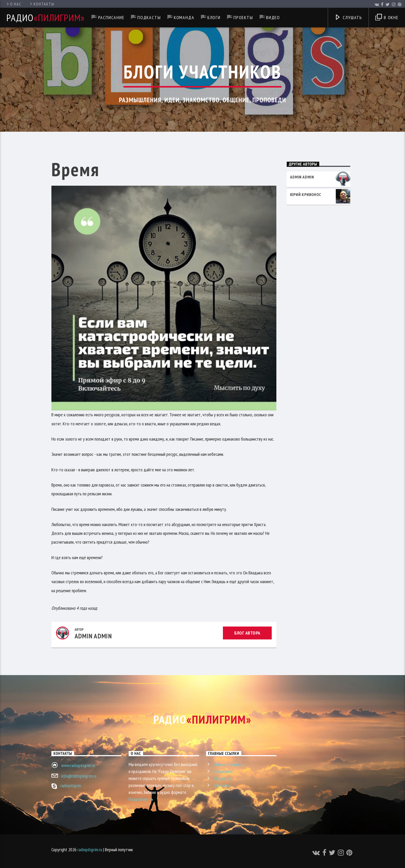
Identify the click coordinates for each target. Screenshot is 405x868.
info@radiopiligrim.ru (79, 776)
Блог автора (247, 633)
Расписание (111, 17)
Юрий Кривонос (306, 194)
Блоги (214, 17)
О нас (14, 4)
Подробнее (141, 800)
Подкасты (149, 17)
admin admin (93, 636)
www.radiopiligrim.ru (78, 765)
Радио (46, 18)
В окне (387, 18)
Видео (273, 17)
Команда (184, 17)
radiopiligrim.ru (90, 850)
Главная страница (228, 764)
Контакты (42, 4)
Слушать (348, 18)
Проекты (243, 17)
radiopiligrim (71, 785)
